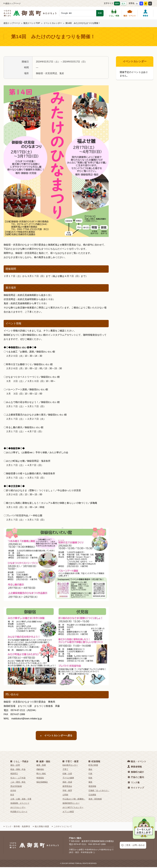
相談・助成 (67, 783)
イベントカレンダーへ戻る (56, 736)
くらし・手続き (19, 762)
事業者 (145, 13)
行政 (90, 774)
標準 (117, 4)
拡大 (124, 4)
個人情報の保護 (41, 827)
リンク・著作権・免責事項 (17, 827)
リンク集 (134, 783)
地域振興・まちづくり (20, 804)
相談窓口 (14, 774)
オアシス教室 (68, 812)
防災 (12, 796)
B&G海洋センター (70, 766)
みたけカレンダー (18, 808)
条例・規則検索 (95, 800)
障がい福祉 (41, 774)
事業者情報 (135, 767)
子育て (65, 770)
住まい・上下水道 (18, 779)
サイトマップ (136, 789)
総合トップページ (12, 3)
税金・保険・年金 (18, 770)
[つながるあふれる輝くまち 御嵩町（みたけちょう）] (30, 15)
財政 (90, 779)
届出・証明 (15, 766)
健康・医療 (41, 766)
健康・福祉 (43, 762)
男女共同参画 (16, 787)
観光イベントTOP (32, 23)
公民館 (65, 796)
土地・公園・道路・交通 (21, 800)
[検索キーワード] (78, 13)
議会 (90, 770)
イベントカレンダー (53, 23)
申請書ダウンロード (19, 812)
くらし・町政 (114, 13)
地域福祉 (40, 779)
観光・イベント (130, 13)
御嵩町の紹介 (136, 773)
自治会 (13, 791)
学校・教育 (67, 791)
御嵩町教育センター (71, 804)
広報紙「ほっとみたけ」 (99, 791)
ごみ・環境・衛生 (18, 783)
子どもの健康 (68, 779)
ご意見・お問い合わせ (133, 846)
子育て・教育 (71, 762)
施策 (90, 783)
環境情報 (92, 787)
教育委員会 (67, 787)
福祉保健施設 (42, 783)
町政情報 (94, 762)
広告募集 (92, 796)
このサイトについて (62, 827)
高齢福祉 (40, 770)
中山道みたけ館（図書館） (74, 800)
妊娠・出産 (67, 774)
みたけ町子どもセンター (73, 808)
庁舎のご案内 (136, 778)
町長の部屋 (93, 766)
